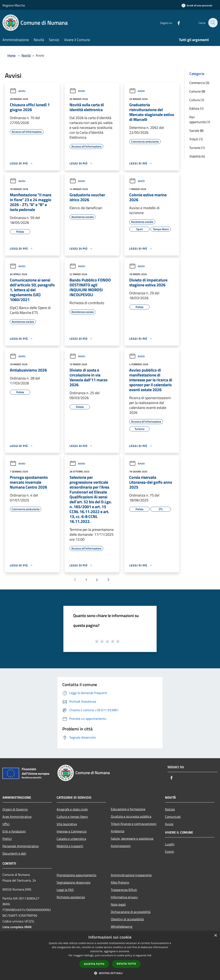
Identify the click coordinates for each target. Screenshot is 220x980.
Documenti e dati (14, 853)
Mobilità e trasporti (70, 846)
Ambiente (118, 831)
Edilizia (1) (196, 108)
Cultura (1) (197, 100)
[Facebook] (176, 23)
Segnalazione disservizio (74, 882)
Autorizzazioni (121, 846)
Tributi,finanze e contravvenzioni (134, 824)
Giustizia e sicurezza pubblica (131, 816)
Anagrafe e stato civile (72, 809)
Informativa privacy (124, 897)
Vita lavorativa (67, 824)
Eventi (169, 852)
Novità (26, 55)
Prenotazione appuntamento (76, 875)
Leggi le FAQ (65, 890)
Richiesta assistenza (71, 897)
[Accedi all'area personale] (197, 5)
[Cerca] (213, 23)
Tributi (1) (196, 139)
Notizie (170, 809)
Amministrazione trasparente (131, 875)
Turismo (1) (197, 148)
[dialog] (110, 956)
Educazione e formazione (128, 809)
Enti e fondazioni (14, 831)
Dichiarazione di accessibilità (131, 912)
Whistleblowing (122, 926)
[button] (110, 973)
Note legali (118, 904)
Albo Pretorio (120, 882)
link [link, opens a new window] (149, 955)
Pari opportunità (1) (200, 119)
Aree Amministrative (17, 817)
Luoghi (170, 844)
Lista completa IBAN (17, 927)
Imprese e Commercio (72, 831)
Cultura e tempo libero (72, 817)
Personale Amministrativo (21, 846)
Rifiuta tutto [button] (126, 964)
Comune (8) (197, 91)
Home (11, 55)
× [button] (215, 936)
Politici (7, 839)
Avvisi (18, 91)
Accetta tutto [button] (94, 964)
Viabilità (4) (197, 156)
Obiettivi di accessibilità (127, 919)
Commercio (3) (199, 83)
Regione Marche (14, 5)
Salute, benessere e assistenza (132, 838)
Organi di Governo (15, 809)
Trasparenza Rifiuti (124, 890)
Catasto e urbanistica (71, 839)
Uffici (6, 824)
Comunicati (173, 817)
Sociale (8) (196, 131)
